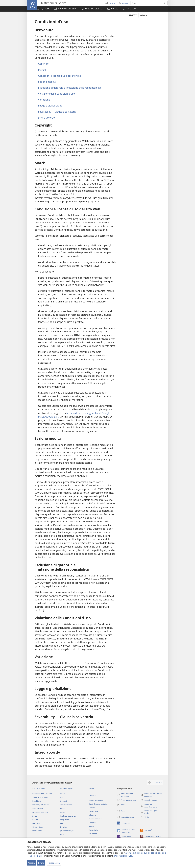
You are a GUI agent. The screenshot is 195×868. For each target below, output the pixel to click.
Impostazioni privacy (123, 856)
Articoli (63, 808)
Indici (62, 823)
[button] (65, 9)
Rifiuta (41, 863)
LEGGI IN (133, 15)
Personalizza (54, 863)
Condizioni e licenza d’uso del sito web (60, 76)
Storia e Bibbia (37, 831)
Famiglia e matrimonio (40, 812)
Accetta (31, 863)
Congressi (92, 823)
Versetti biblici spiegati (40, 797)
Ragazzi (34, 816)
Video (62, 834)
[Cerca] (147, 3)
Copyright (44, 64)
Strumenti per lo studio (40, 805)
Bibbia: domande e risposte (42, 794)
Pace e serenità (37, 808)
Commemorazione (96, 819)
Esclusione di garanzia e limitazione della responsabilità (70, 88)
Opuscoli (63, 801)
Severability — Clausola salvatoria (57, 112)
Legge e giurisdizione (50, 106)
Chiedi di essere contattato (99, 804)
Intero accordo (47, 118)
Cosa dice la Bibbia (38, 789)
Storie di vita (93, 830)
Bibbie (62, 794)
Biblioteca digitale (67, 789)
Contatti (92, 808)
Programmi (64, 820)
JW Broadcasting (67, 831)
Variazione (44, 100)
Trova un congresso (127, 800)
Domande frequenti (96, 800)
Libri (62, 797)
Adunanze (92, 815)
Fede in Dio (36, 823)
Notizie (91, 789)
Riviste (63, 812)
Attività (91, 826)
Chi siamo (92, 795)
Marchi (42, 70)
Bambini (35, 820)
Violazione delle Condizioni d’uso (57, 94)
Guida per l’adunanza (68, 816)
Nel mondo (93, 834)
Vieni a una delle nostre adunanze (151, 795)
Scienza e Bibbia (37, 827)
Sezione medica (47, 82)
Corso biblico (36, 801)
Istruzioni (64, 827)
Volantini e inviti (66, 805)
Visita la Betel (94, 811)
